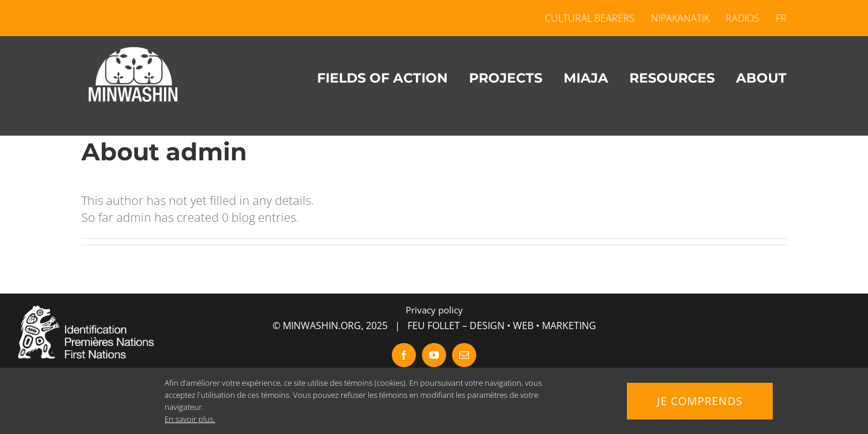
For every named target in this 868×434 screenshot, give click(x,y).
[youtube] (434, 355)
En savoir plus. (190, 419)
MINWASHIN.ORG (322, 325)
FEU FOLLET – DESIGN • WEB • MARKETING (502, 325)
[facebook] (404, 355)
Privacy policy (434, 310)
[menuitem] (777, 18)
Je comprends (700, 401)
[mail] (464, 355)
